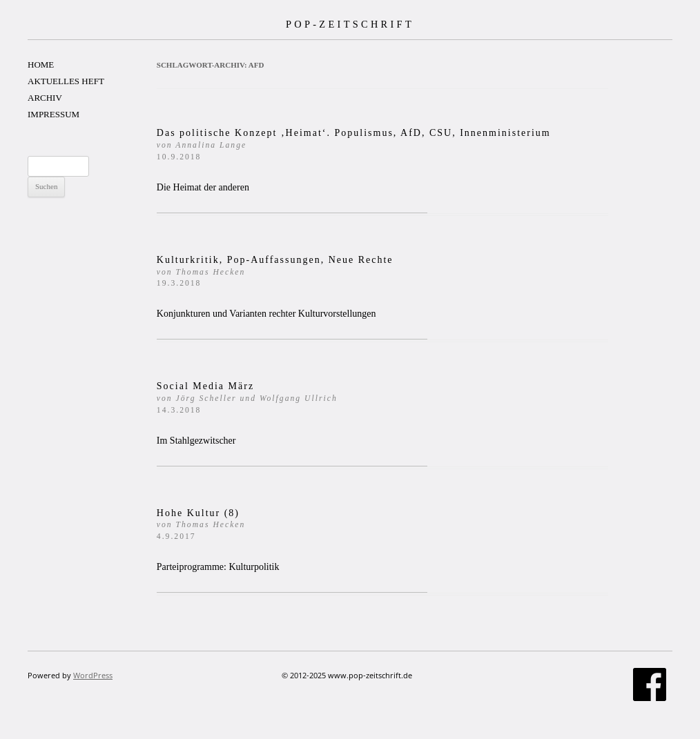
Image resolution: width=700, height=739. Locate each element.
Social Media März (247, 398)
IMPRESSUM (54, 114)
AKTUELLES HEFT (66, 81)
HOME (41, 65)
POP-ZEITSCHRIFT (350, 24)
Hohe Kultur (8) (201, 525)
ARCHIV (45, 98)
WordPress (93, 675)
